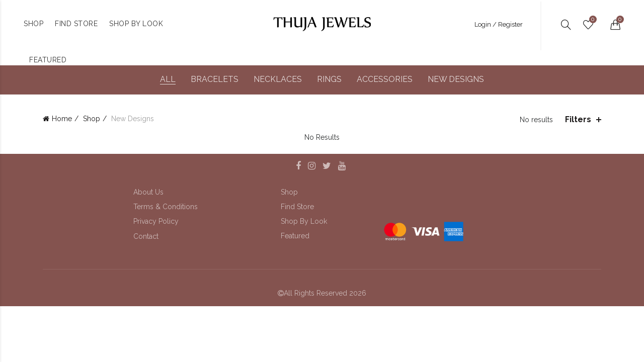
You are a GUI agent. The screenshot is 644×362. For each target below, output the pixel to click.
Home (62, 119)
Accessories (385, 79)
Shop (92, 119)
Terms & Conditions (166, 207)
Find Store (297, 207)
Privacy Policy (156, 221)
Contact (146, 236)
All (168, 79)
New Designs (456, 79)
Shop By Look (304, 221)
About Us (148, 192)
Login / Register (499, 24)
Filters (578, 119)
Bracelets (215, 79)
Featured (295, 236)
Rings (329, 79)
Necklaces (278, 79)
